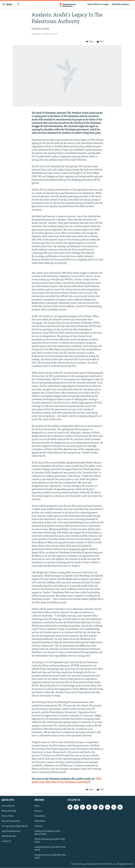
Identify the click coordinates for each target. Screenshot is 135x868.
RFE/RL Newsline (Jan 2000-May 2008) (50, 841)
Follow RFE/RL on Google (98, 4)
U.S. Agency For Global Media (15, 826)
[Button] (89, 42)
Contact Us (6, 841)
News (37, 806)
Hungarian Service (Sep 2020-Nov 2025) (50, 857)
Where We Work (9, 811)
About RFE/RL (8, 806)
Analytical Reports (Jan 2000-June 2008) (50, 849)
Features (38, 811)
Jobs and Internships (11, 821)
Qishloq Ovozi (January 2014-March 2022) (48, 833)
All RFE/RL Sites (9, 836)
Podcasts (38, 826)
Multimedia (40, 821)
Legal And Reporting (11, 831)
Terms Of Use (8, 816)
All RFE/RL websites (121, 4)
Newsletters (40, 816)
